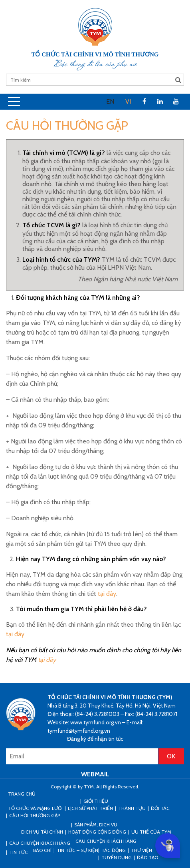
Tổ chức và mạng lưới (35, 808)
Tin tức (19, 852)
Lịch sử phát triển (90, 808)
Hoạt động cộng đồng (97, 832)
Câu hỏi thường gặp (35, 815)
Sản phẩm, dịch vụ (96, 825)
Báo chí (42, 850)
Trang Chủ (22, 794)
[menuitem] (110, 102)
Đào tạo (147, 857)
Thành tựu (132, 808)
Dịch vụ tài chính (42, 832)
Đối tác (160, 808)
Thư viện (142, 850)
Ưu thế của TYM (151, 832)
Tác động (114, 850)
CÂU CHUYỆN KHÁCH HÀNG (40, 843)
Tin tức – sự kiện (77, 850)
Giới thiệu (96, 801)
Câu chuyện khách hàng (106, 841)
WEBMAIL (95, 774)
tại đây (107, 594)
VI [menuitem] (128, 101)
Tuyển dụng (117, 857)
